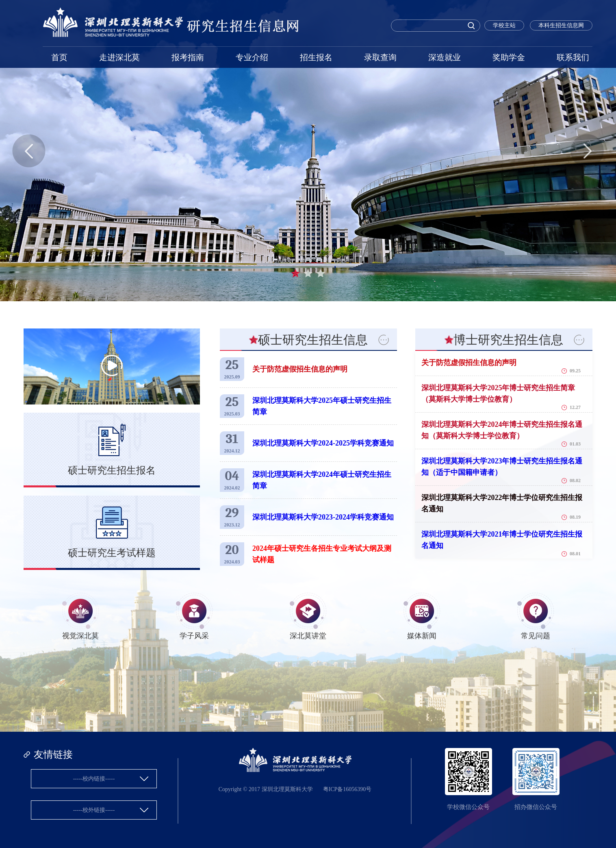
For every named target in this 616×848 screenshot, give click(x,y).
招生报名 (316, 57)
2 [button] (308, 273)
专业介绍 (252, 57)
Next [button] (587, 151)
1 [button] (295, 273)
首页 (59, 57)
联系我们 (573, 57)
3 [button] (321, 273)
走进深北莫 (119, 57)
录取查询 (380, 57)
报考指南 (188, 57)
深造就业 (445, 57)
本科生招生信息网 (561, 25)
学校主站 (504, 25)
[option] (308, 151)
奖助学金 (509, 57)
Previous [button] (29, 151)
